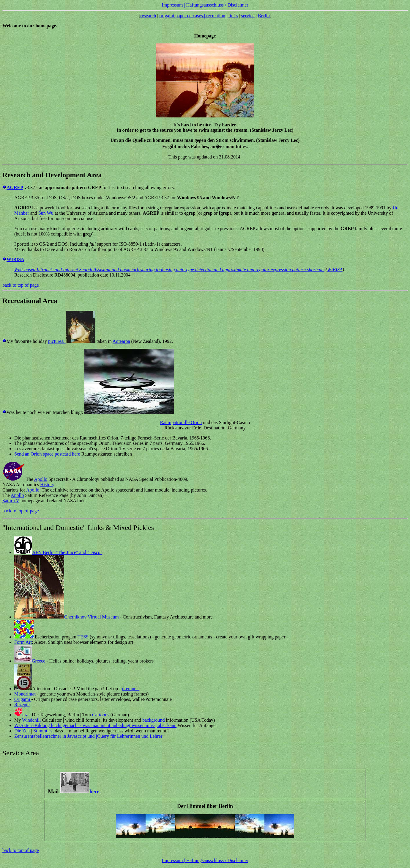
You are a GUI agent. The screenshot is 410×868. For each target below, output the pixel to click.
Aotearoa (121, 341)
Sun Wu (46, 213)
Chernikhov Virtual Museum (92, 617)
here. (95, 792)
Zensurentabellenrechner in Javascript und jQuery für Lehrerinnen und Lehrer (88, 736)
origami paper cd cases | (183, 16)
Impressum (172, 5)
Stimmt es (43, 731)
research (148, 16)
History (47, 485)
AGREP (15, 187)
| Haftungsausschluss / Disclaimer (216, 5)
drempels (131, 689)
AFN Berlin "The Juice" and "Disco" (67, 552)
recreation (216, 16)
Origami (23, 699)
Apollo (41, 479)
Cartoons (101, 715)
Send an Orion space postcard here (47, 454)
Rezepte (22, 705)
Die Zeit (22, 731)
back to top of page (21, 285)
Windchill (31, 720)
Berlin (264, 16)
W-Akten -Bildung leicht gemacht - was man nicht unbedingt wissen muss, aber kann (95, 725)
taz (25, 715)
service (248, 16)
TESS (83, 637)
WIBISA (335, 270)
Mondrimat (25, 694)
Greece (38, 661)
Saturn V (11, 501)
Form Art (23, 642)
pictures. (57, 341)
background (154, 720)
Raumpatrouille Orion (181, 422)
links (233, 16)
